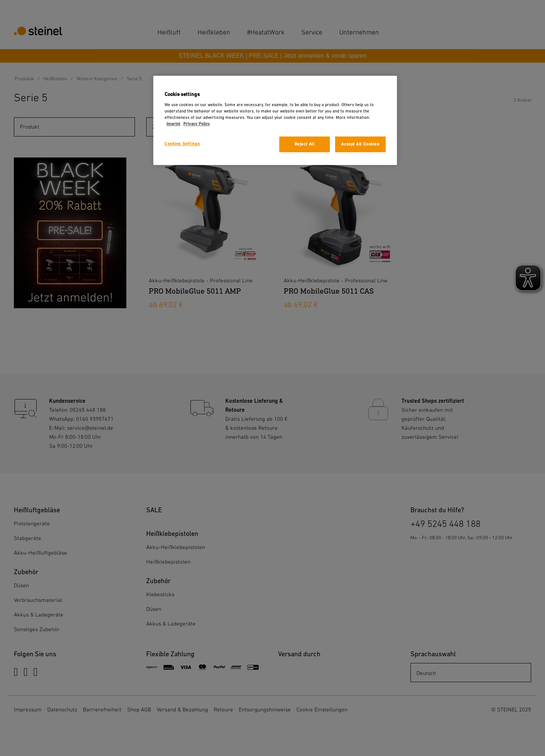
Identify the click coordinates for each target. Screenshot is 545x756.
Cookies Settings (182, 144)
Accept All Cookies (360, 144)
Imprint (173, 124)
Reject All (305, 144)
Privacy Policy (197, 124)
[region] (275, 121)
